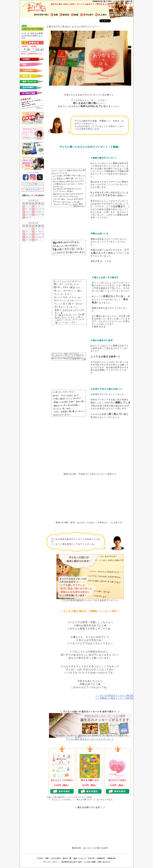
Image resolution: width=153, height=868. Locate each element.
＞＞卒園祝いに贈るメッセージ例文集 (114, 698)
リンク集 (33, 184)
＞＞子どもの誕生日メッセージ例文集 (114, 695)
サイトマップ (33, 190)
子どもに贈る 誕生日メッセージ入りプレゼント (90, 739)
